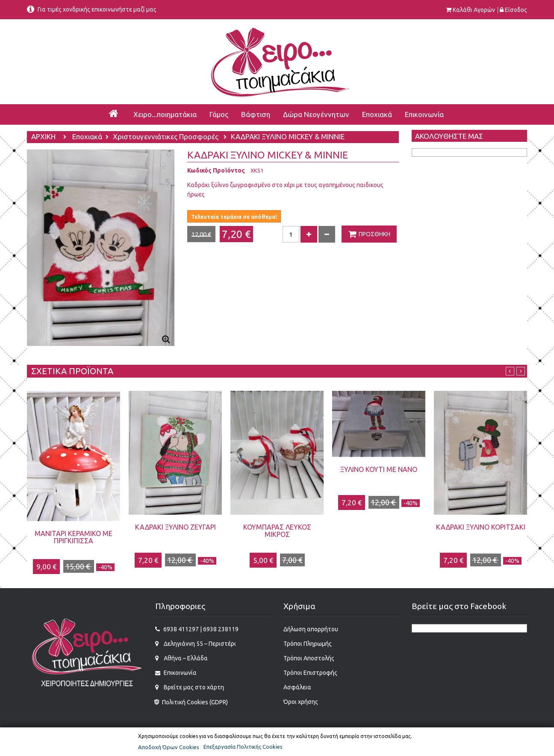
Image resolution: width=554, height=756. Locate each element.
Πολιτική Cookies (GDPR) (191, 702)
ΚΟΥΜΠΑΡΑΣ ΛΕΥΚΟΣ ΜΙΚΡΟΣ (277, 531)
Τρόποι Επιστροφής (310, 673)
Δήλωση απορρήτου (311, 629)
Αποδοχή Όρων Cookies (169, 747)
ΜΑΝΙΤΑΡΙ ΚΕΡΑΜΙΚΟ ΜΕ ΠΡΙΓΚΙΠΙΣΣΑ (74, 537)
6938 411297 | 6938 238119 (201, 629)
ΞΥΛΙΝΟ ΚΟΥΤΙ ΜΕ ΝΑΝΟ (379, 469)
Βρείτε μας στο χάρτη (193, 687)
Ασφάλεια (297, 687)
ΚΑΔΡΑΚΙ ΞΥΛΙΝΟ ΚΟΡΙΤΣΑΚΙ (481, 527)
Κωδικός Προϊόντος (216, 170)
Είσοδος (516, 10)
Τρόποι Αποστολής (309, 658)
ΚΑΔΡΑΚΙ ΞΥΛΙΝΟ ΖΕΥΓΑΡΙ (175, 527)
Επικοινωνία (180, 673)
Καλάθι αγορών (474, 10)
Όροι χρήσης (301, 702)
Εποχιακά (87, 137)
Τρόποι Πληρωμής (308, 644)
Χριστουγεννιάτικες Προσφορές (166, 137)
